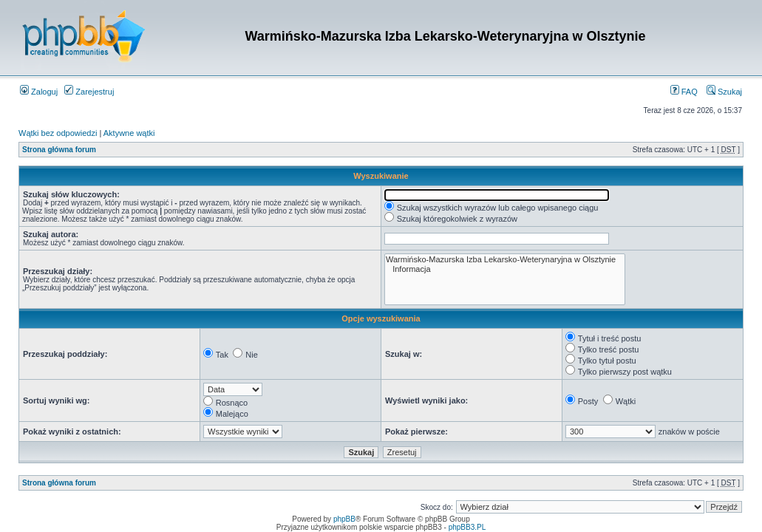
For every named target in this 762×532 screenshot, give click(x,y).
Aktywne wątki (129, 133)
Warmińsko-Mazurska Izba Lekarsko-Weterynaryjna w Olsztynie (505, 260)
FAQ (684, 92)
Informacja (505, 269)
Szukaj (724, 92)
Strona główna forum (59, 150)
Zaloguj (39, 92)
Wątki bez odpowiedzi (58, 133)
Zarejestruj (89, 92)
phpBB (344, 519)
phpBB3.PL (467, 527)
